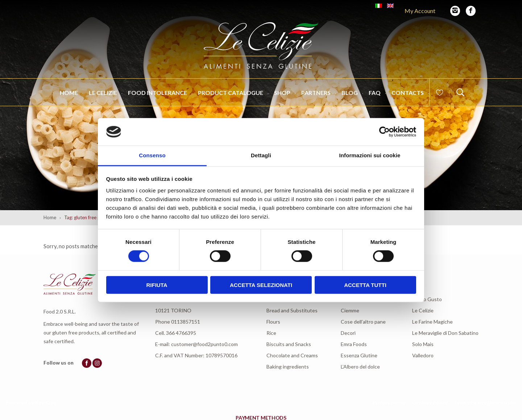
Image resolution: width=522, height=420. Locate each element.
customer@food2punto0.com (204, 344)
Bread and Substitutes (292, 310)
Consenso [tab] (152, 155)
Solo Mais (423, 344)
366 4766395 (181, 333)
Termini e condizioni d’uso (485, 402)
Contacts (408, 93)
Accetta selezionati (261, 285)
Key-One (45, 402)
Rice (271, 333)
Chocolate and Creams (292, 355)
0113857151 (186, 322)
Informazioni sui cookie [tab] (370, 155)
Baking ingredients (288, 367)
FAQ (375, 93)
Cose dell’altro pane (363, 322)
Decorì (348, 333)
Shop (282, 93)
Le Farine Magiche (432, 322)
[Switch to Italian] (378, 6)
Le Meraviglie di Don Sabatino (445, 333)
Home (69, 93)
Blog (350, 93)
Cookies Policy (430, 402)
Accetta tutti (365, 285)
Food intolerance (158, 93)
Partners (316, 93)
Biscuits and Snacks (289, 344)
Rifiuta (157, 285)
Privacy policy (389, 402)
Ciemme (350, 310)
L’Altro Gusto (427, 299)
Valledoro (423, 355)
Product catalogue (231, 93)
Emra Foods (354, 344)
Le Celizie (103, 93)
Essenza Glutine (359, 355)
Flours (273, 322)
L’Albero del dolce (360, 367)
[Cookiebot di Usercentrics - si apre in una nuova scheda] (384, 132)
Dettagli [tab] (261, 155)
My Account (420, 11)
